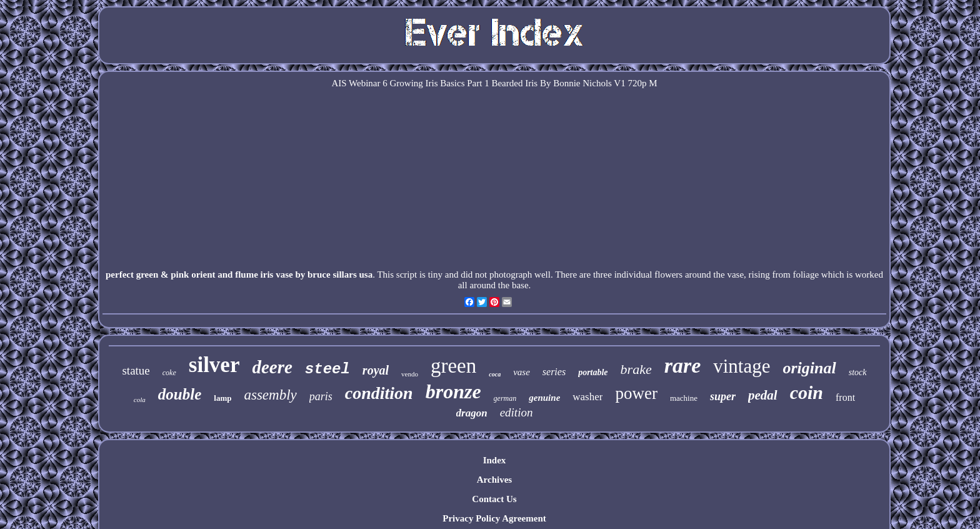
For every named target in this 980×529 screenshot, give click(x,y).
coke (169, 373)
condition (379, 393)
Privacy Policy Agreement (494, 518)
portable (593, 372)
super (723, 396)
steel (327, 369)
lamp (222, 398)
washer (587, 397)
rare (683, 365)
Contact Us (494, 499)
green (453, 366)
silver (214, 365)
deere (272, 367)
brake (636, 369)
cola (140, 400)
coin (807, 392)
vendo (410, 374)
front (845, 397)
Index (495, 460)
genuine (544, 398)
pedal (763, 395)
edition (517, 412)
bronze (453, 391)
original (809, 368)
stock (858, 372)
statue (136, 370)
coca (495, 374)
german (505, 398)
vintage (742, 366)
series (554, 372)
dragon (472, 413)
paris (321, 396)
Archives (494, 480)
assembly (270, 395)
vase (522, 372)
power (636, 393)
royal (376, 370)
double (180, 394)
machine (684, 398)
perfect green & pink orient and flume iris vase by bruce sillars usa (239, 275)
